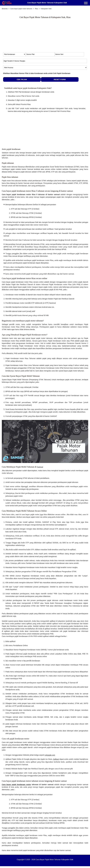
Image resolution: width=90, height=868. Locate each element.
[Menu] (86, 3)
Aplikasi (56, 759)
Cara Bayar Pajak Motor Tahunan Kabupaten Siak (47, 3)
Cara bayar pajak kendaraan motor (16, 785)
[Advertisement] (23, 36)
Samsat (40, 467)
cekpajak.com (50, 755)
